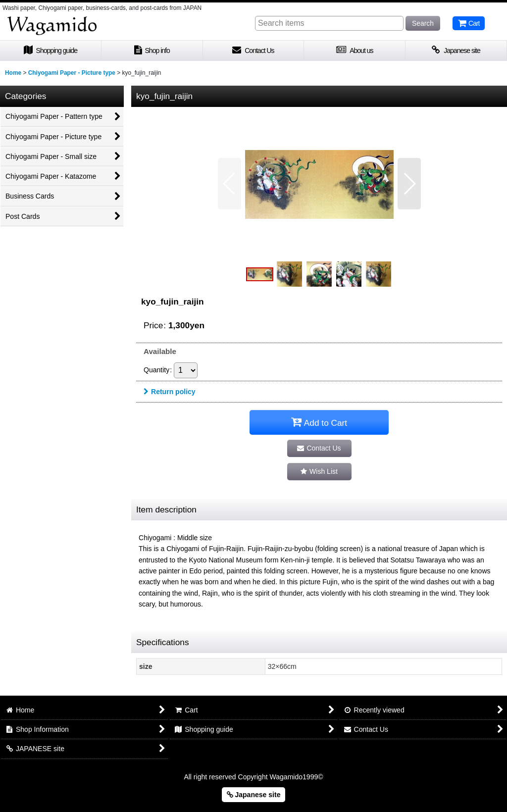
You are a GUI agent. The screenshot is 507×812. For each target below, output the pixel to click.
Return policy (170, 392)
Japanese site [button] (254, 795)
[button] (229, 184)
